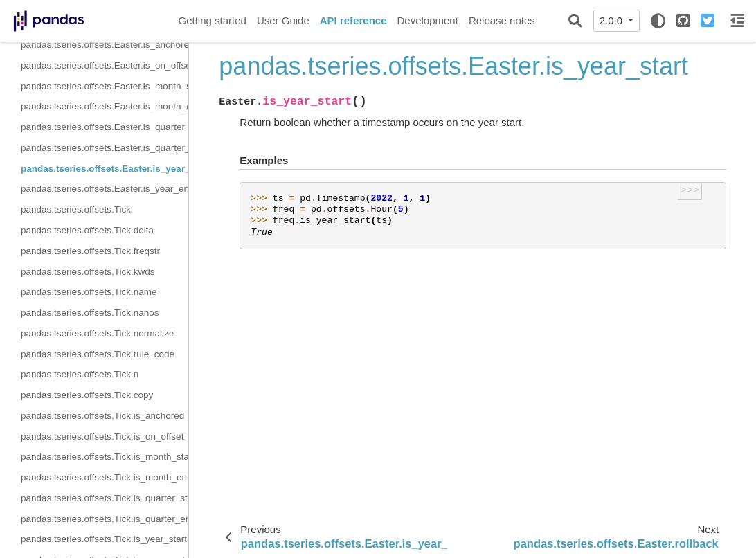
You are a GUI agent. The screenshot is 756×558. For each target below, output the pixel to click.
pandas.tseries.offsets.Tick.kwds (88, 272)
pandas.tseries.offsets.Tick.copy (87, 395)
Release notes (502, 20)
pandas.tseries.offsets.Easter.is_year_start (105, 169)
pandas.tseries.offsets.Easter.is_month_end (105, 106)
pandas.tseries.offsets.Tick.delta (87, 230)
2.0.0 (613, 20)
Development (427, 20)
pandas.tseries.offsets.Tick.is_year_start (104, 539)
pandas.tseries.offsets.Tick (76, 209)
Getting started (213, 20)
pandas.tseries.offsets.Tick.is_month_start (105, 457)
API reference (353, 20)
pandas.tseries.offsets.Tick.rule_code (98, 354)
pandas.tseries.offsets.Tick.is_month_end (105, 477)
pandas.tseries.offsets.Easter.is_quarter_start (105, 127)
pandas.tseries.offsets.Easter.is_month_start (105, 86)
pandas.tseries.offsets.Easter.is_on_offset (105, 65)
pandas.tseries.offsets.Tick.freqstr (90, 251)
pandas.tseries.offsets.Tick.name (89, 292)
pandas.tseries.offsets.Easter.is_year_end (105, 189)
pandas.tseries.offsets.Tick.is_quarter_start (105, 498)
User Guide (283, 20)
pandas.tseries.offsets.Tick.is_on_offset (102, 436)
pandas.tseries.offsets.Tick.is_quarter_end (105, 519)
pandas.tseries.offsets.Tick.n (80, 374)
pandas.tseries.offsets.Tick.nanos (90, 313)
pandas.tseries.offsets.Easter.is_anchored (105, 45)
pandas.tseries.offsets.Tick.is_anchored (102, 416)
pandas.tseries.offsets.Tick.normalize (97, 333)
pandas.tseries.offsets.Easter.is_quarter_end (105, 148)
